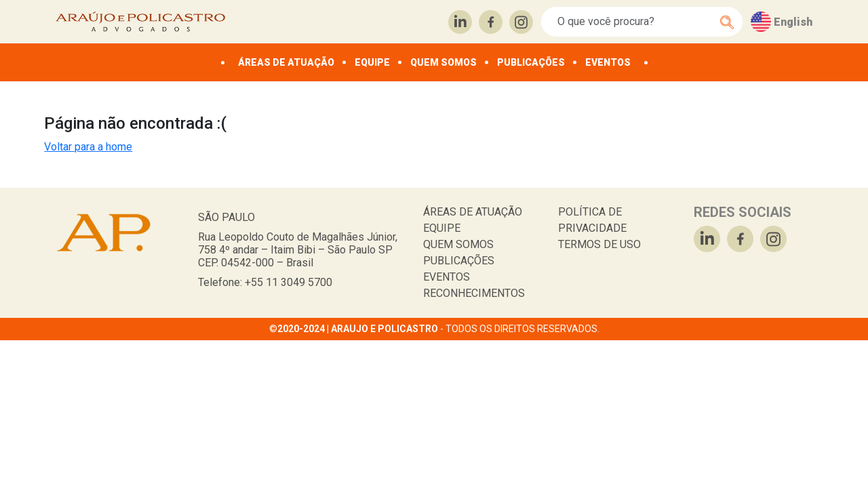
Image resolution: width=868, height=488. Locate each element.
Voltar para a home (88, 147)
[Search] (634, 22)
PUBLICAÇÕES (531, 62)
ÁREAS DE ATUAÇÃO (286, 62)
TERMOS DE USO (599, 244)
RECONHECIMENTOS (474, 293)
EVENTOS (608, 62)
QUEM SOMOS (443, 62)
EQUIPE (372, 62)
